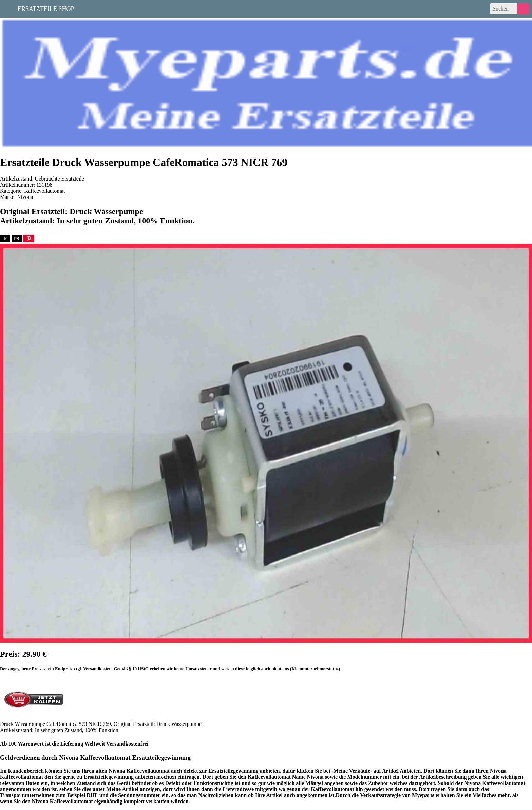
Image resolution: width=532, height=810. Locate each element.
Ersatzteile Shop (46, 8)
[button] (5, 239)
